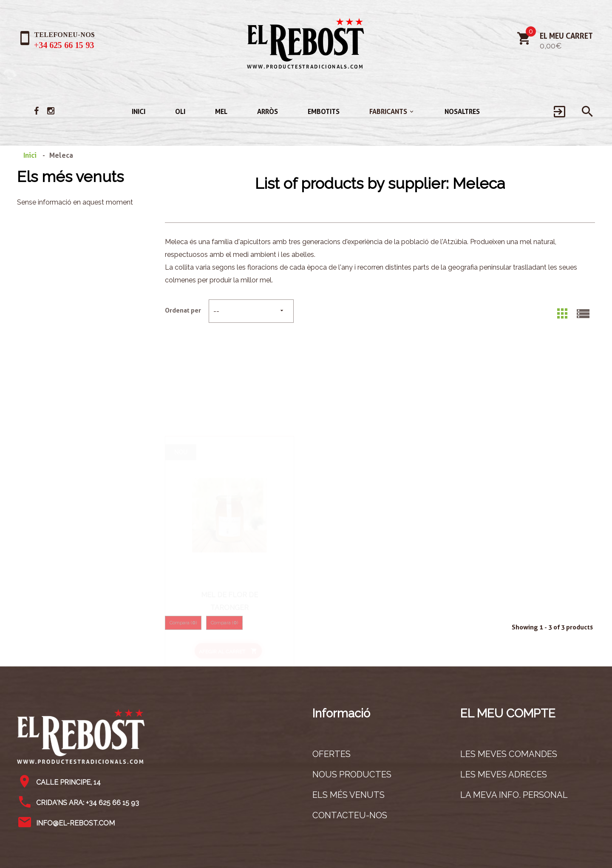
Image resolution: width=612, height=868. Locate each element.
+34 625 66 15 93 (64, 45)
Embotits (324, 112)
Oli (180, 112)
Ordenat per (183, 310)
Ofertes (331, 754)
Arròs (268, 112)
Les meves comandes (509, 754)
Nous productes (352, 774)
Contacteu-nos (350, 815)
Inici (139, 112)
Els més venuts (70, 176)
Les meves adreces (504, 774)
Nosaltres (462, 112)
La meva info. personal (514, 795)
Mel (221, 112)
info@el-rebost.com (75, 823)
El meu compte (508, 713)
